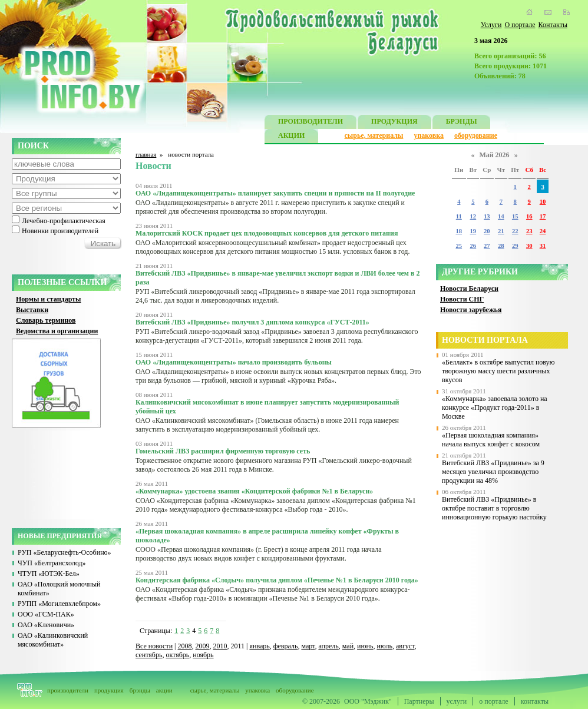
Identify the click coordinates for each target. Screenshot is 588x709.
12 (473, 216)
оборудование (476, 135)
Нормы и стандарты (48, 299)
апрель (328, 646)
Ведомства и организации (57, 331)
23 (529, 231)
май (348, 646)
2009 (203, 646)
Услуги (491, 25)
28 (501, 246)
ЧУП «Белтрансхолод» (52, 563)
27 (487, 246)
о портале (493, 701)
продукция (109, 690)
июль (384, 646)
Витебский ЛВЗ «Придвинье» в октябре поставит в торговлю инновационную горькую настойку (494, 508)
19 (473, 231)
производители (68, 690)
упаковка (429, 135)
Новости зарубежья (471, 310)
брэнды (140, 690)
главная (146, 154)
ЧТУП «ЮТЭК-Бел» (49, 574)
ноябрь (203, 655)
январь (259, 646)
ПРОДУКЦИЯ (394, 123)
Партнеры (419, 701)
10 (543, 202)
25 (459, 246)
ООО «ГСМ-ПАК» (46, 614)
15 (515, 216)
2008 (185, 646)
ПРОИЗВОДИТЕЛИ (310, 123)
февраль (286, 646)
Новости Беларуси (469, 289)
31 (543, 246)
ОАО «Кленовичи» (46, 625)
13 (487, 216)
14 (501, 216)
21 (501, 231)
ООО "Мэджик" (368, 701)
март (308, 646)
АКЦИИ (291, 137)
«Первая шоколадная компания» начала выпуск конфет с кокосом (491, 440)
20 (487, 231)
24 (543, 231)
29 (515, 246)
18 (459, 231)
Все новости (154, 646)
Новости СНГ (462, 299)
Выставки (32, 310)
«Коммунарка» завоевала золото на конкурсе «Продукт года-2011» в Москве (495, 407)
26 (473, 246)
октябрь (177, 655)
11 (459, 216)
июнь (365, 646)
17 (543, 216)
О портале (520, 25)
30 (529, 246)
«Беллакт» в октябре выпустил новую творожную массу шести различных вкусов (498, 371)
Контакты (553, 25)
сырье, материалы (374, 135)
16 (529, 216)
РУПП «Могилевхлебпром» (59, 604)
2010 (220, 646)
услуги (457, 701)
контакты (535, 701)
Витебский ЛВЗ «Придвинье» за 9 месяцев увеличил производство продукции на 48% (493, 472)
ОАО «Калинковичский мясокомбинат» (53, 640)
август (405, 646)
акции (164, 690)
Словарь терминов (46, 320)
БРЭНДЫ (462, 123)
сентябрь (149, 655)
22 (515, 231)
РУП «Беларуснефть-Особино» (65, 552)
